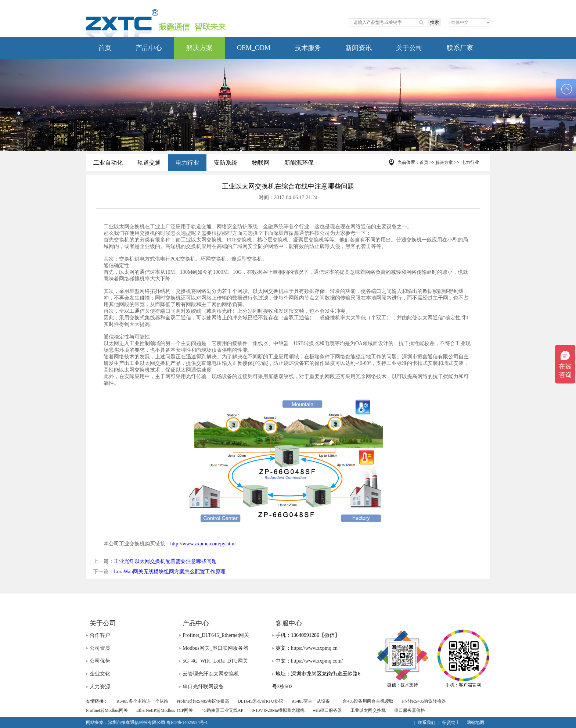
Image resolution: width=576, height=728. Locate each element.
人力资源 (100, 687)
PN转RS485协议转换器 (424, 701)
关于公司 (409, 48)
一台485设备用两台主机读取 (366, 701)
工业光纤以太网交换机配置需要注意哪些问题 (165, 561)
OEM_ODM (254, 48)
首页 (105, 48)
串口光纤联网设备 (203, 687)
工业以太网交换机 (368, 710)
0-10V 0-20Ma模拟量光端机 (278, 710)
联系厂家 (460, 48)
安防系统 (226, 163)
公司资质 (100, 648)
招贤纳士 (451, 722)
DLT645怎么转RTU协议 (260, 701)
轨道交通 (149, 163)
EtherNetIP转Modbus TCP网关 (165, 710)
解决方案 (199, 48)
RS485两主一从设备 (311, 701)
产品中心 (149, 48)
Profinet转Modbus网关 (107, 710)
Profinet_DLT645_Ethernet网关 (216, 635)
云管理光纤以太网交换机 (211, 674)
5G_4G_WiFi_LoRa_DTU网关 (215, 661)
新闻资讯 (359, 48)
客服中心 (289, 623)
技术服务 (308, 48)
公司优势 (100, 661)
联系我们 (426, 722)
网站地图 (475, 722)
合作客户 (100, 635)
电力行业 (187, 163)
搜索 (435, 22)
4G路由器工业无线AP (222, 710)
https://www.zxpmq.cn (314, 648)
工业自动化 (108, 163)
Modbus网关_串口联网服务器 (215, 648)
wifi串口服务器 (327, 710)
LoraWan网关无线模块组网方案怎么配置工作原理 (170, 572)
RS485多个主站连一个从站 (142, 701)
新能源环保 (299, 163)
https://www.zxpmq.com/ (317, 661)
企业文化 (100, 674)
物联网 (261, 163)
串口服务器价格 (410, 710)
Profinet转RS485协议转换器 (203, 701)
